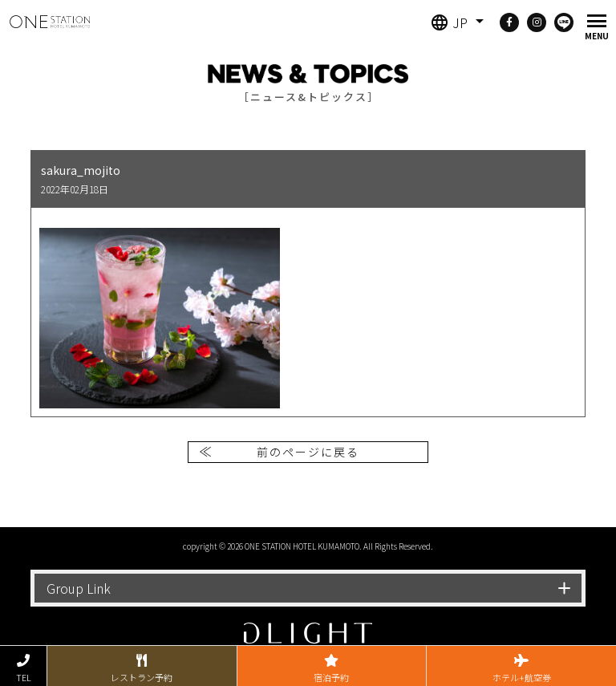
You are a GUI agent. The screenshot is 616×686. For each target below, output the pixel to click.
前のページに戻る (308, 452)
